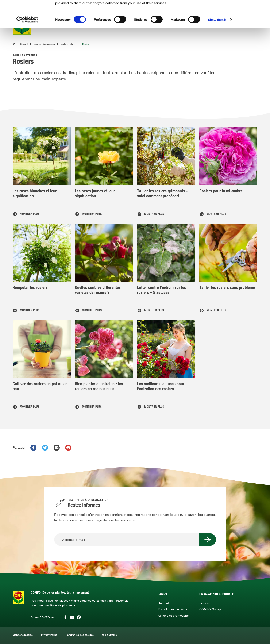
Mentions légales (23, 635)
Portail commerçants (172, 609)
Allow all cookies (239, 8)
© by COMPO (110, 635)
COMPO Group (210, 609)
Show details (217, 46)
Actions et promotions (173, 616)
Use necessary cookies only (240, 23)
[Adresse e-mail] (127, 540)
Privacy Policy (49, 635)
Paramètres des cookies (80, 635)
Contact (163, 603)
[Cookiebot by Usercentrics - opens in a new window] (27, 46)
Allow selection (239, 16)
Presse (204, 603)
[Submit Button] (208, 540)
